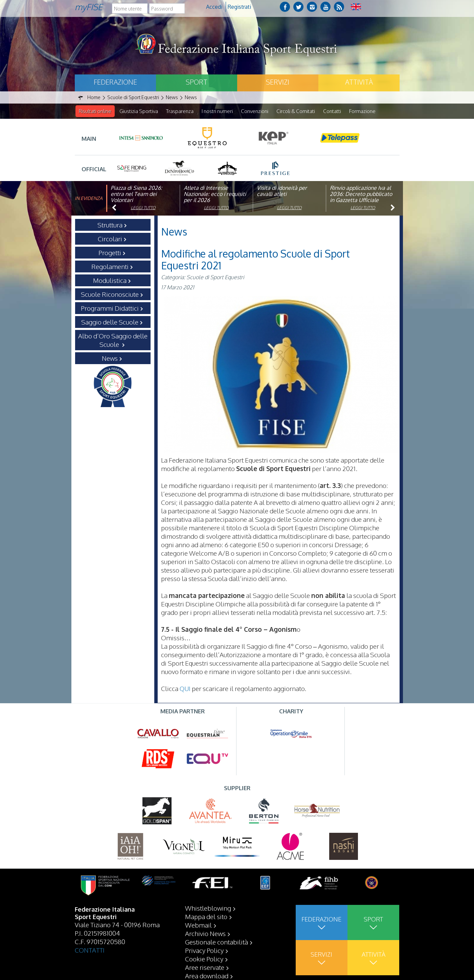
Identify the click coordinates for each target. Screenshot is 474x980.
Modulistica (110, 281)
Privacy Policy (204, 950)
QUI (185, 689)
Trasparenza (180, 111)
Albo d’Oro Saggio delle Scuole (113, 340)
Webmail (198, 925)
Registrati (239, 7)
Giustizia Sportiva (139, 111)
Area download (207, 976)
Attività (359, 82)
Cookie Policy (204, 959)
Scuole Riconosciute (110, 294)
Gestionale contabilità (217, 942)
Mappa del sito (206, 916)
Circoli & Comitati (296, 111)
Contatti (332, 111)
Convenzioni (255, 111)
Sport (197, 82)
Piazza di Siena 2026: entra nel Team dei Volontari (136, 194)
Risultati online (95, 111)
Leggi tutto (143, 208)
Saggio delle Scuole (110, 322)
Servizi (278, 82)
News (110, 358)
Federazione (115, 82)
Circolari (110, 239)
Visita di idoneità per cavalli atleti (282, 191)
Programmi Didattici (110, 308)
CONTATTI (90, 950)
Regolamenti (110, 267)
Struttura (110, 225)
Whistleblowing (208, 908)
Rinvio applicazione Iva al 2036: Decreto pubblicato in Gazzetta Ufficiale (361, 194)
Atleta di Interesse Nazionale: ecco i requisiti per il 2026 (215, 194)
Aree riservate (205, 967)
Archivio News (205, 933)
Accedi (214, 7)
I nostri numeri (217, 111)
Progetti (110, 253)
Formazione (362, 111)
